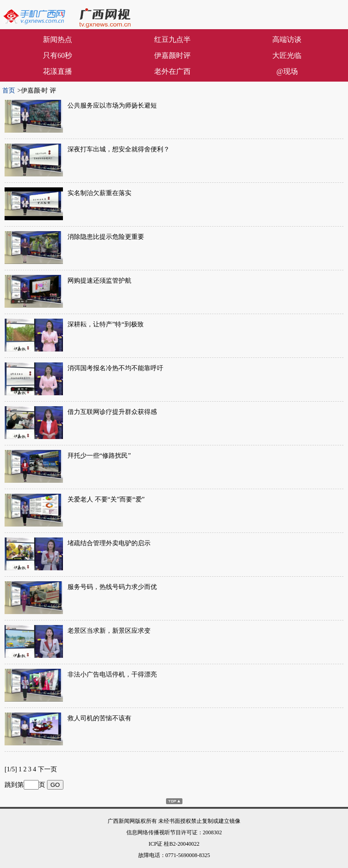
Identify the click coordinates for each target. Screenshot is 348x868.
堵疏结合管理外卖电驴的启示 (109, 543)
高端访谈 (287, 39)
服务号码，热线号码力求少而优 (112, 587)
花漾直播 (57, 71)
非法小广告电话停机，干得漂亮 (112, 674)
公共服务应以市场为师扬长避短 (112, 105)
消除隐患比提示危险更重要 (106, 237)
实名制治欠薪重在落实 (99, 193)
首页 (9, 90)
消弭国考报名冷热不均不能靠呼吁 (115, 368)
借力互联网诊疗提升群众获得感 (112, 412)
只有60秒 (57, 55)
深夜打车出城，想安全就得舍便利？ (119, 149)
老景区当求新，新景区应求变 (109, 630)
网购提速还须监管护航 (99, 280)
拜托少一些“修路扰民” (99, 455)
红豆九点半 (172, 39)
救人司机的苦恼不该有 (99, 718)
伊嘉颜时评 (172, 55)
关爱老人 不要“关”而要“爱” (106, 499)
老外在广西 (172, 71)
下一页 (47, 769)
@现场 (287, 71)
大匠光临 (287, 55)
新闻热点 (57, 39)
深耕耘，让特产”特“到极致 (106, 324)
